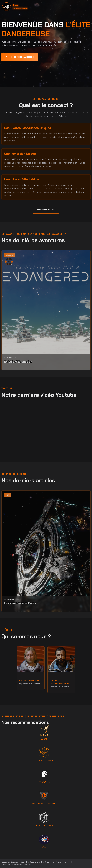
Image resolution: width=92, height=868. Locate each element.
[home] (22, 7)
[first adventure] (20, 57)
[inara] (44, 734)
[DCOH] (44, 820)
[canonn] (44, 755)
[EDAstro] (44, 842)
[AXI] (44, 798)
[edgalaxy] (44, 777)
